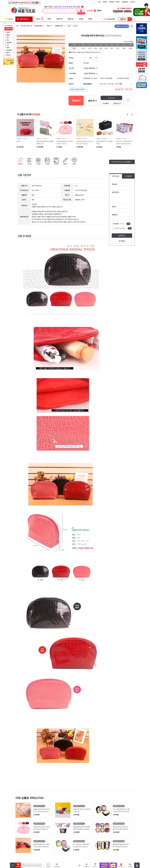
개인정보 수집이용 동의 (120, 228)
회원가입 (105, 2)
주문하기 (76, 101)
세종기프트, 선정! (64, 7)
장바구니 (118, 2)
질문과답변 (125, 2)
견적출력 (106, 103)
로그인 (99, 2)
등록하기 (122, 236)
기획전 (49, 19)
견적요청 (111, 98)
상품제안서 (117, 103)
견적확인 (122, 241)
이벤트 (90, 19)
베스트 (40, 19)
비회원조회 (112, 2)
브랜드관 (70, 19)
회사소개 (133, 2)
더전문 (81, 19)
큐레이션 (59, 19)
